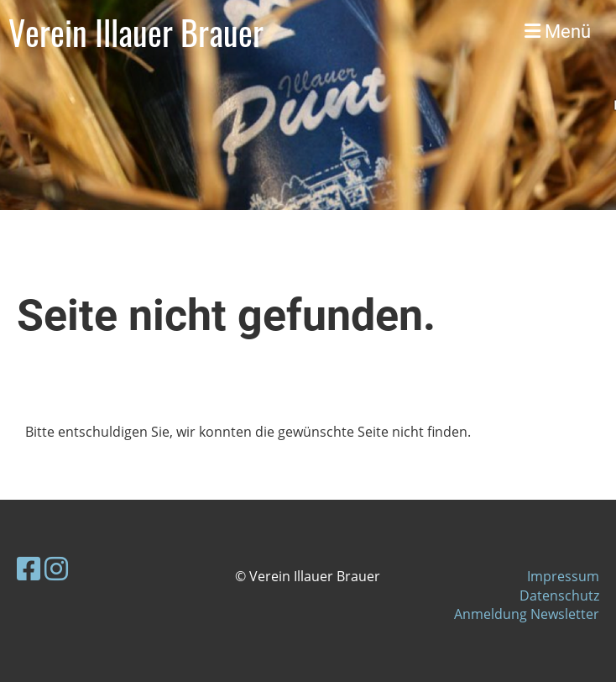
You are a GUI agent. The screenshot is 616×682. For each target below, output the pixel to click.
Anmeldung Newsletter (527, 614)
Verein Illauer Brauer (136, 32)
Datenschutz (559, 595)
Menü (558, 31)
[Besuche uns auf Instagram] (56, 568)
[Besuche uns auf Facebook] (29, 568)
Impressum (563, 576)
